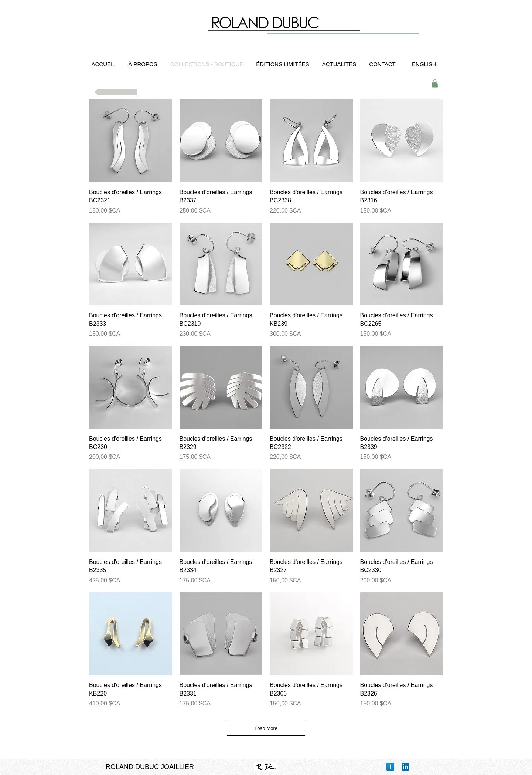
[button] (435, 84)
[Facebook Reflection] (390, 767)
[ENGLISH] (424, 64)
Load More (266, 728)
